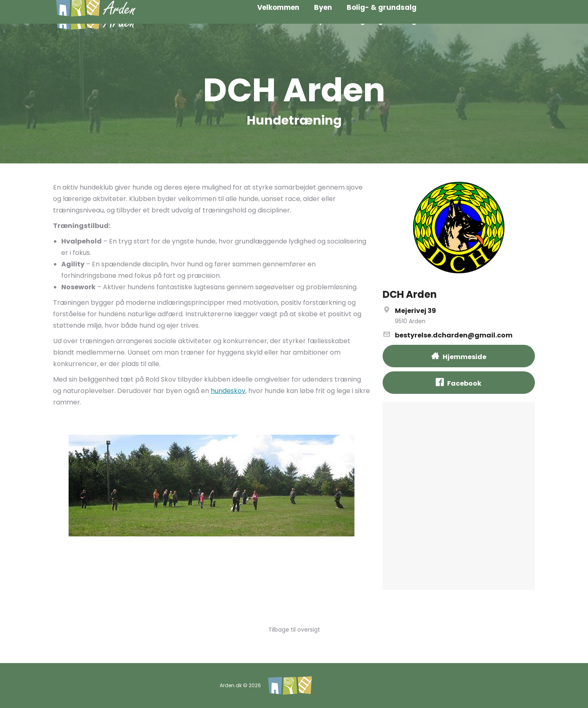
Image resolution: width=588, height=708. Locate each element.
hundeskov (228, 391)
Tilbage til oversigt (294, 630)
